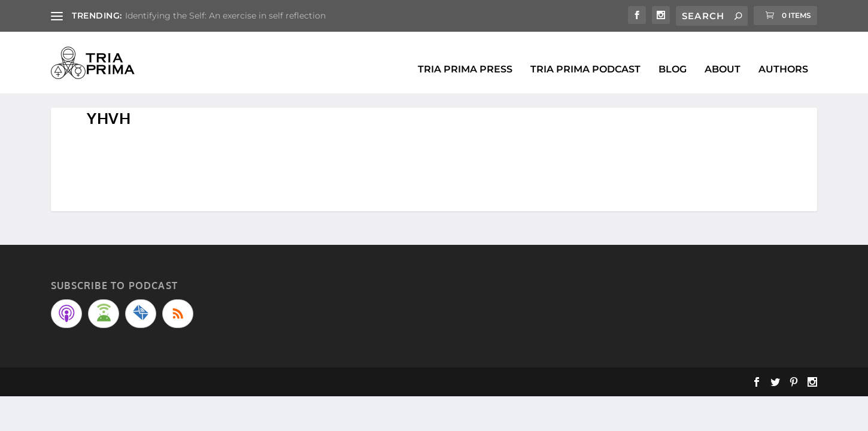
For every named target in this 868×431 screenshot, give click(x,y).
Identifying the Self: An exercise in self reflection (225, 16)
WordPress (223, 378)
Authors (783, 56)
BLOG (673, 56)
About (723, 56)
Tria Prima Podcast (585, 56)
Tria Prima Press (465, 56)
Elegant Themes (126, 378)
